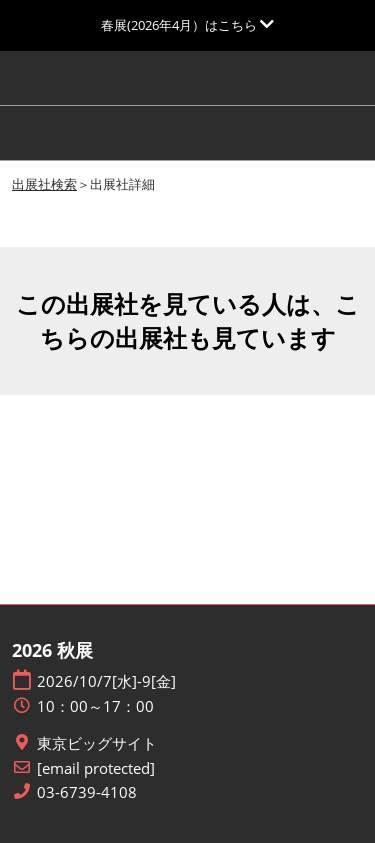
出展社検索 (44, 184)
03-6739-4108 (87, 792)
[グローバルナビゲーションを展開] (187, 25)
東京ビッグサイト (97, 743)
